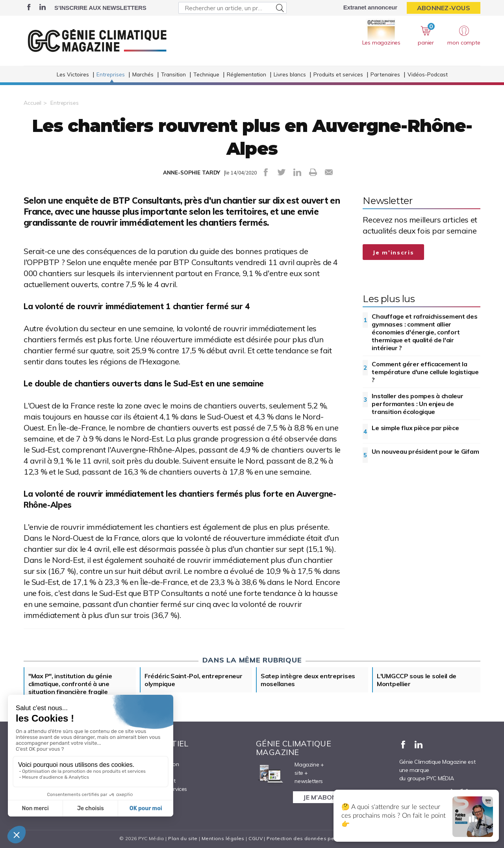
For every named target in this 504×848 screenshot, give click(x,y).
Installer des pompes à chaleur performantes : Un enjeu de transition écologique (417, 404)
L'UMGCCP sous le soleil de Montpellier (417, 680)
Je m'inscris (393, 252)
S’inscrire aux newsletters (100, 8)
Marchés (143, 74)
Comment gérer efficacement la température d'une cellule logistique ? (425, 372)
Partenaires (385, 74)
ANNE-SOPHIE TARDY (192, 173)
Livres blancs (290, 74)
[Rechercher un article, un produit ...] (233, 8)
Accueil (32, 103)
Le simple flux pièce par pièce (415, 428)
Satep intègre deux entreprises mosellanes (308, 680)
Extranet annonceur (370, 7)
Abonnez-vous (444, 8)
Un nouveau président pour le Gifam (425, 451)
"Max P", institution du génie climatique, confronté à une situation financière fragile (70, 684)
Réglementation (246, 74)
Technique (206, 74)
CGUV (256, 838)
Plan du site (183, 838)
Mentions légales (223, 838)
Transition (173, 74)
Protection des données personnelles (313, 838)
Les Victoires (73, 74)
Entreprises (111, 74)
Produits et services (338, 74)
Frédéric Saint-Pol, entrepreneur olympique (193, 680)
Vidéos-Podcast (428, 74)
